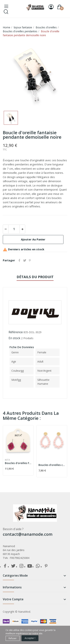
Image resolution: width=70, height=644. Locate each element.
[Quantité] (14, 229)
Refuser (13, 638)
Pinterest (30, 260)
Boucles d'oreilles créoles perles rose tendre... (52, 465)
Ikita (7, 460)
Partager (19, 260)
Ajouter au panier (33, 239)
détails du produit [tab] (35, 277)
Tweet (25, 260)
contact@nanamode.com (28, 534)
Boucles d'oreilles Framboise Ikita (18, 463)
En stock (14, 338)
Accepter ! (30, 638)
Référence (16, 332)
